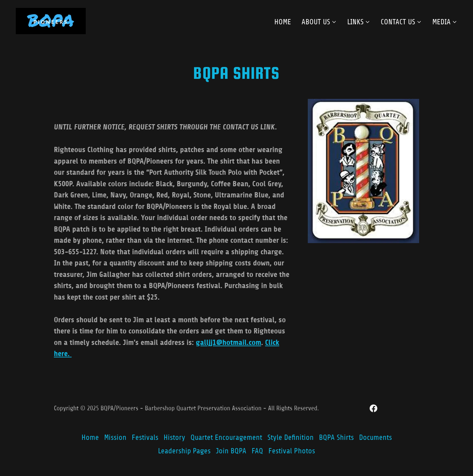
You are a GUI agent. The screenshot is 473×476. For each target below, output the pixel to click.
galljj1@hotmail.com (228, 342)
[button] (319, 22)
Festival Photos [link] (292, 451)
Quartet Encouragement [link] (226, 437)
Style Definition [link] (291, 437)
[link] (51, 21)
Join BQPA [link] (231, 451)
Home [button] (90, 437)
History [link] (174, 437)
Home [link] (283, 22)
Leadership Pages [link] (184, 451)
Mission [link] (115, 437)
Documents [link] (375, 437)
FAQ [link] (257, 451)
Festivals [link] (145, 437)
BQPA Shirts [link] (336, 437)
